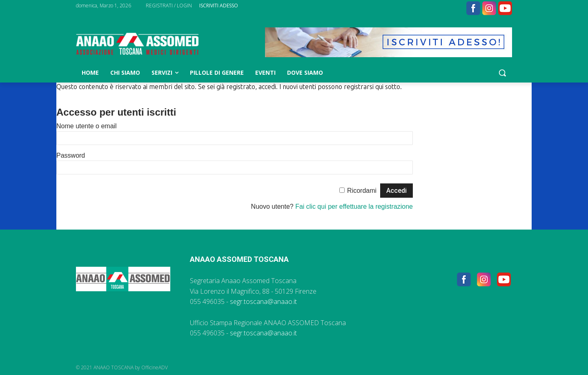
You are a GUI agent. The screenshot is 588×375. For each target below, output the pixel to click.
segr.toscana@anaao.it (263, 301)
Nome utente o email (87, 126)
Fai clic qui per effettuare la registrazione (354, 206)
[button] (502, 73)
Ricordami (362, 191)
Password (71, 155)
